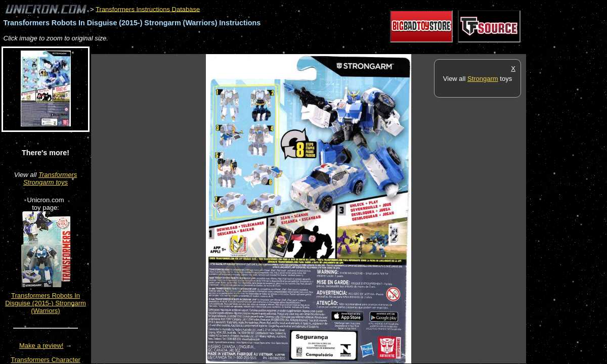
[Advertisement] (275, 49)
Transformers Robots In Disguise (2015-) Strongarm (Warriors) (46, 303)
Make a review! (41, 346)
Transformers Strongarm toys (50, 178)
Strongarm (483, 79)
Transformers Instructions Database (148, 9)
